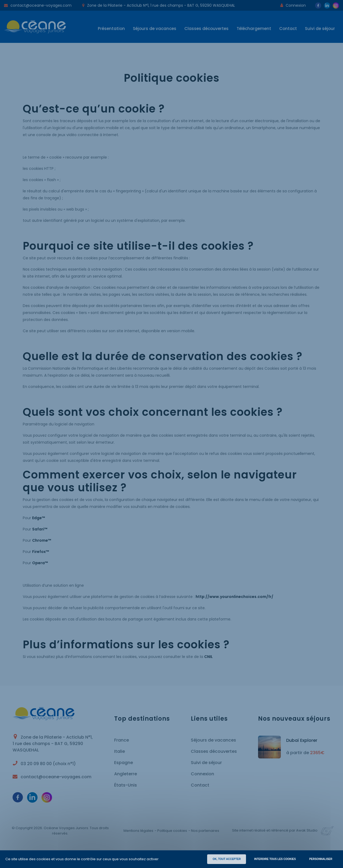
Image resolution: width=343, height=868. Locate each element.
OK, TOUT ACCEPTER (227, 859)
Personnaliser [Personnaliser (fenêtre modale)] (321, 859)
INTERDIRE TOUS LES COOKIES (275, 859)
